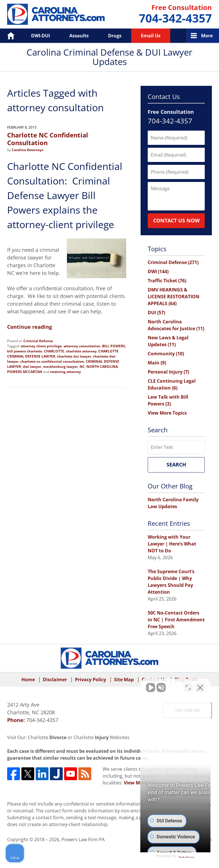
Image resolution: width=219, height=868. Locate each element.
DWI (158, 271)
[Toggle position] (188, 686)
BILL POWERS (114, 346)
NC (82, 367)
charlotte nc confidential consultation (52, 361)
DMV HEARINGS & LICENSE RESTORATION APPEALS (174, 297)
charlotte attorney (81, 351)
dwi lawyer (32, 367)
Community (166, 354)
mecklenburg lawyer (60, 367)
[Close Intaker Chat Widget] (200, 686)
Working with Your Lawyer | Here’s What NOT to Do (172, 544)
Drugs (115, 36)
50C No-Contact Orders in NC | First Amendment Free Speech (176, 620)
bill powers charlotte (25, 351)
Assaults (79, 36)
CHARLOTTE (54, 351)
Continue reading (30, 327)
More (207, 36)
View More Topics (167, 413)
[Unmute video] (118, 686)
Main (157, 363)
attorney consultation (82, 346)
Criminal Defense (38, 341)
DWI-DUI (40, 36)
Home (7, 36)
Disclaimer (55, 680)
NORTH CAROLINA (102, 367)
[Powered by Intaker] (170, 856)
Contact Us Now (176, 220)
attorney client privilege (41, 346)
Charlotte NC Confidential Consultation (48, 139)
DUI (156, 313)
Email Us (151, 36)
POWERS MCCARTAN (25, 372)
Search (176, 465)
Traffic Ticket (167, 281)
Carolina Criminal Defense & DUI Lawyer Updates (56, 14)
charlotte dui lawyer (74, 356)
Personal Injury (168, 372)
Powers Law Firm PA (83, 839)
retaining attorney (65, 372)
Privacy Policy (91, 680)
